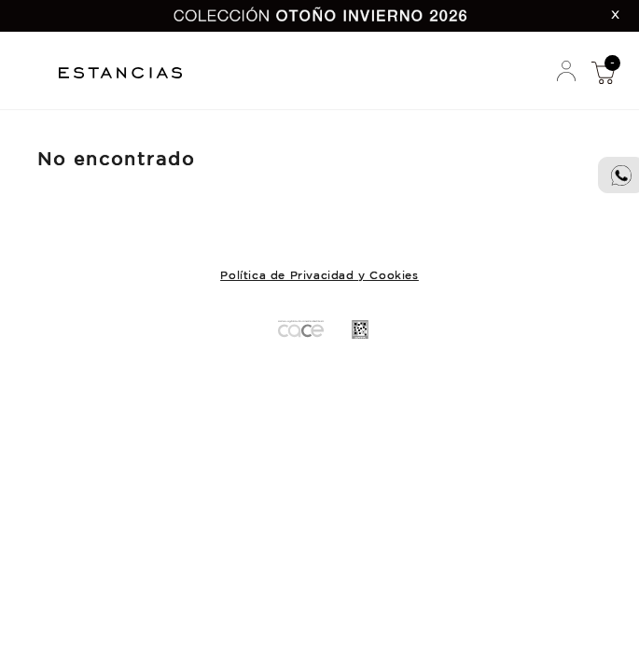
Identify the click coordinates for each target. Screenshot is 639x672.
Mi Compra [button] (603, 72)
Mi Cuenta (566, 72)
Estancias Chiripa (127, 70)
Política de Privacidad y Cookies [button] (319, 276)
